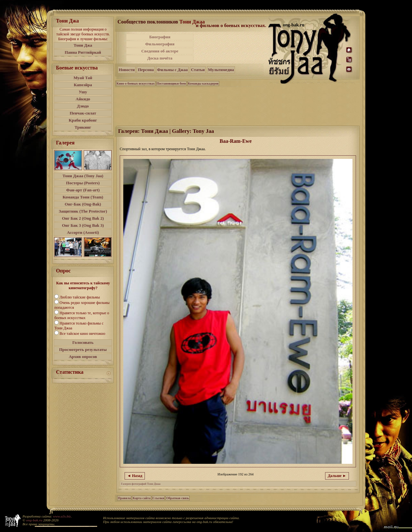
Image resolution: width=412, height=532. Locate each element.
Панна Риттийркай (83, 52)
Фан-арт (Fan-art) (83, 190)
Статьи (198, 70)
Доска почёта (160, 58)
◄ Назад (135, 476)
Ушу (83, 92)
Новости (127, 70)
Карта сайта (141, 498)
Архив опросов (83, 357)
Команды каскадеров (203, 83)
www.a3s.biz (62, 516)
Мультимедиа (221, 70)
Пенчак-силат (83, 113)
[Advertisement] (231, 48)
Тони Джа (83, 45)
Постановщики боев (171, 83)
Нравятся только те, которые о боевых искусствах (82, 315)
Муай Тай (83, 78)
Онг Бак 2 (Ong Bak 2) (83, 218)
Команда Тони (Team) (83, 197)
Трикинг (83, 127)
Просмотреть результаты (83, 349)
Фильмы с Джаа (172, 70)
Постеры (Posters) (83, 183)
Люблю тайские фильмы (80, 297)
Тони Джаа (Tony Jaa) (83, 176)
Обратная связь (178, 498)
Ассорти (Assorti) (83, 232)
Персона (146, 70)
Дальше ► (337, 476)
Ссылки (159, 498)
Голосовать (83, 342)
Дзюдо (83, 106)
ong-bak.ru (34, 520)
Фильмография (160, 44)
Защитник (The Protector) (83, 211)
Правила (124, 498)
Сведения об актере (160, 51)
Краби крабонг (83, 120)
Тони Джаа (192, 22)
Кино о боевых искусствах (136, 83)
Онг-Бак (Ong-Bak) (83, 204)
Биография (160, 37)
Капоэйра (83, 85)
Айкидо (83, 99)
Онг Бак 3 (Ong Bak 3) (83, 225)
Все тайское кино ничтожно (82, 334)
